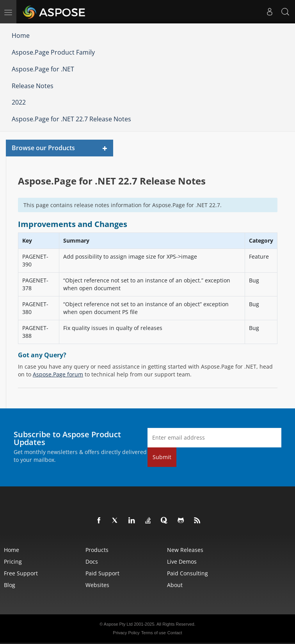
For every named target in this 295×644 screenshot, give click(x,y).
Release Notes (33, 86)
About (175, 585)
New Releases (185, 550)
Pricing (13, 562)
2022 (19, 102)
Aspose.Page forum (58, 374)
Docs (92, 562)
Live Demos (182, 562)
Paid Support (102, 573)
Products (97, 550)
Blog (10, 585)
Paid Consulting (187, 573)
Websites (97, 585)
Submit (162, 457)
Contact (175, 633)
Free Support (21, 573)
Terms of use (154, 633)
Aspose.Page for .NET (43, 69)
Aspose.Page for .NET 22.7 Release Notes (71, 119)
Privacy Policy (126, 633)
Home (21, 35)
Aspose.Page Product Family (53, 52)
